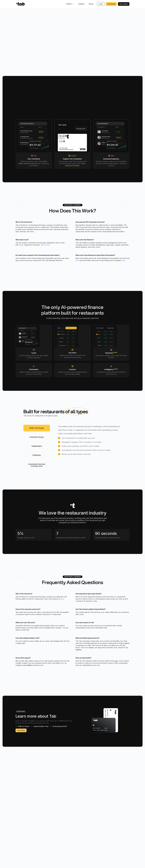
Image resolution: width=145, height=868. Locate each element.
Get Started (111, 4)
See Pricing (45, 245)
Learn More (21, 731)
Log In (101, 4)
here (77, 261)
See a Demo (124, 4)
